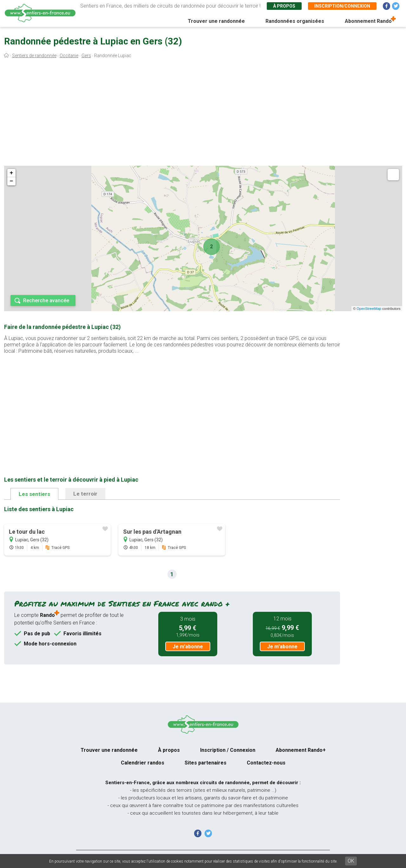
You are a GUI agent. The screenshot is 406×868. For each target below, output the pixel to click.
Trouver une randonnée (216, 21)
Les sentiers (34, 494)
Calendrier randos (143, 763)
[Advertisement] (203, 114)
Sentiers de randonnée (34, 56)
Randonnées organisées (295, 21)
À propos (284, 6)
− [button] (12, 181)
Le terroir (85, 494)
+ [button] (12, 173)
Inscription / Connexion (228, 750)
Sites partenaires (206, 763)
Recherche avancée (46, 300)
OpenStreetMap (369, 309)
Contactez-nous (266, 763)
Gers (86, 56)
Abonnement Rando (368, 21)
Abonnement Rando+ (301, 750)
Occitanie (69, 56)
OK (351, 861)
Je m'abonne (188, 647)
